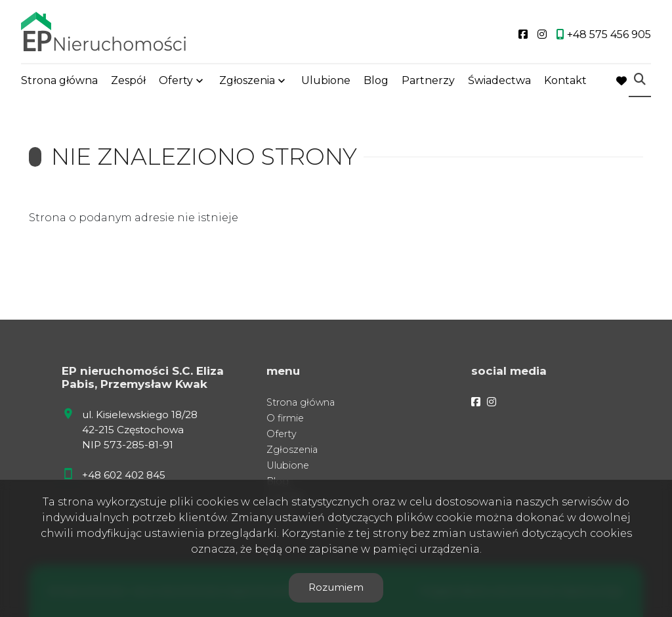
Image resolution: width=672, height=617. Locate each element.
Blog (376, 80)
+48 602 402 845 (124, 475)
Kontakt (565, 80)
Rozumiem (336, 587)
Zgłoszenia (247, 80)
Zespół (128, 80)
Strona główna (59, 80)
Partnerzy (428, 80)
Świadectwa (499, 80)
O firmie (285, 418)
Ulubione (326, 80)
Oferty (176, 80)
